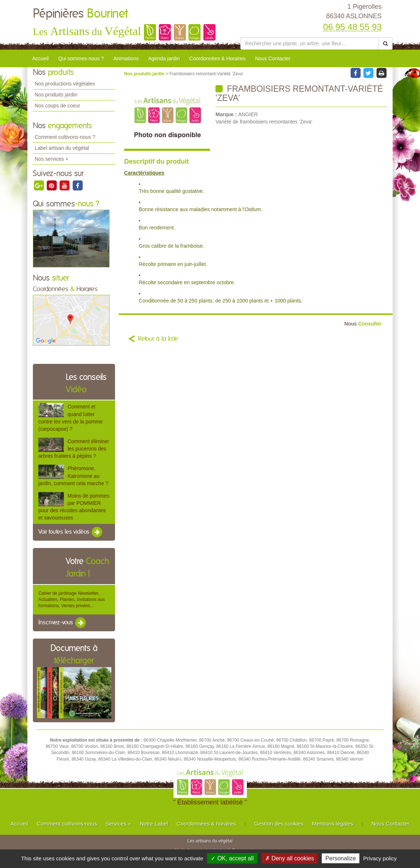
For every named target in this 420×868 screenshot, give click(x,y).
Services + (118, 824)
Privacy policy (380, 858)
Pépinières (80, 14)
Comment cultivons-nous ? (65, 137)
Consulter (363, 324)
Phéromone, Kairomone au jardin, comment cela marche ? (73, 476)
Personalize (341, 858)
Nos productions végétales (65, 84)
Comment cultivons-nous (67, 824)
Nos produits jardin (56, 95)
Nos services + (51, 159)
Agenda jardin (164, 58)
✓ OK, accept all (232, 858)
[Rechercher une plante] (310, 43)
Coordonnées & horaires (207, 824)
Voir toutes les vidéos (71, 532)
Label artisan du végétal (62, 148)
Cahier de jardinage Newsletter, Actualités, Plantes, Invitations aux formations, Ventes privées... (72, 599)
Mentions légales (333, 824)
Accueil (40, 58)
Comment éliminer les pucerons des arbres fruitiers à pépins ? (74, 449)
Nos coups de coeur (58, 106)
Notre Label (154, 824)
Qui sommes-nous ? (81, 58)
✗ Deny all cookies (290, 858)
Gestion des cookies (279, 824)
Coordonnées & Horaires (217, 58)
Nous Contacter (273, 58)
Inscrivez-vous (63, 623)
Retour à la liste (158, 339)
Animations (126, 58)
